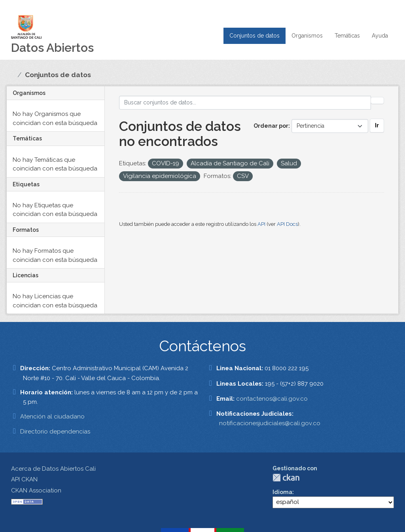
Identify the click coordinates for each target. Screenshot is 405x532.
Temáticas (347, 36)
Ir (377, 125)
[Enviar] (377, 100)
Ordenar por (271, 126)
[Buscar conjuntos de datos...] (245, 103)
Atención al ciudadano (52, 417)
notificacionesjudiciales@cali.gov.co (270, 423)
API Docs (287, 224)
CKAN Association (36, 490)
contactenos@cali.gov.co (272, 399)
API (261, 224)
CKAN (286, 478)
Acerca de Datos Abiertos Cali (53, 469)
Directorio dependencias (55, 432)
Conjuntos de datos (255, 36)
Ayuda (380, 36)
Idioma (282, 492)
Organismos (307, 36)
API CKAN (24, 479)
